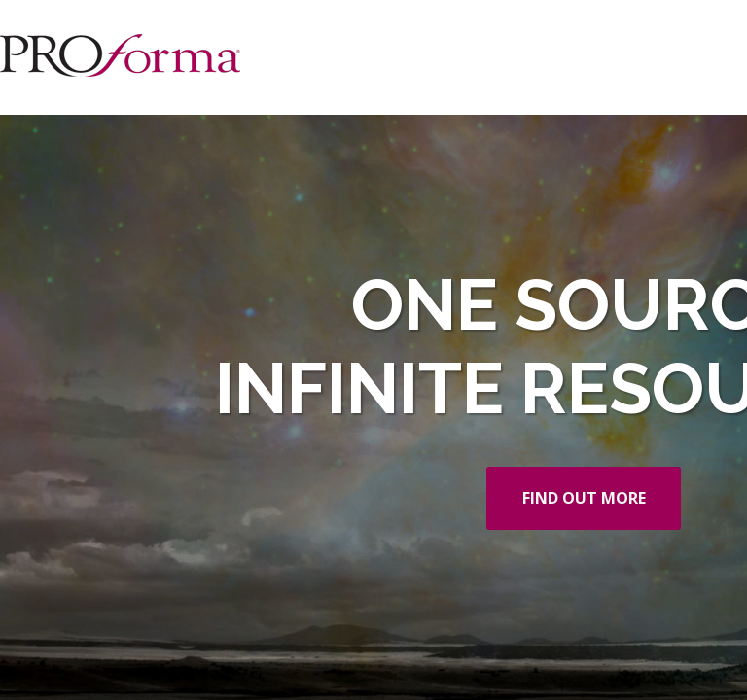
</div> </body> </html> (373, 350)
